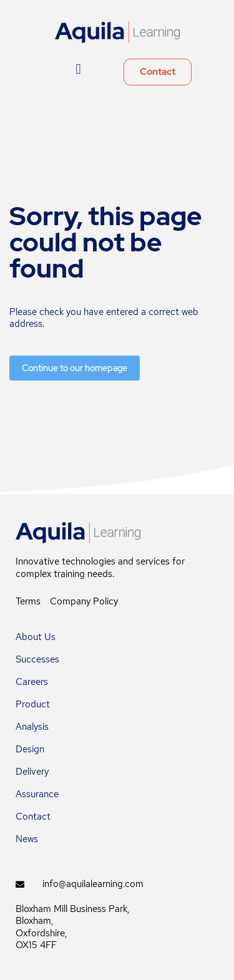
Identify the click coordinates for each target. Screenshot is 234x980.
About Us (36, 637)
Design (30, 749)
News (27, 839)
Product (33, 704)
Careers (32, 682)
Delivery (32, 772)
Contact (33, 817)
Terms (28, 601)
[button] (78, 69)
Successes (37, 659)
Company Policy (84, 601)
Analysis (32, 727)
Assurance (37, 794)
